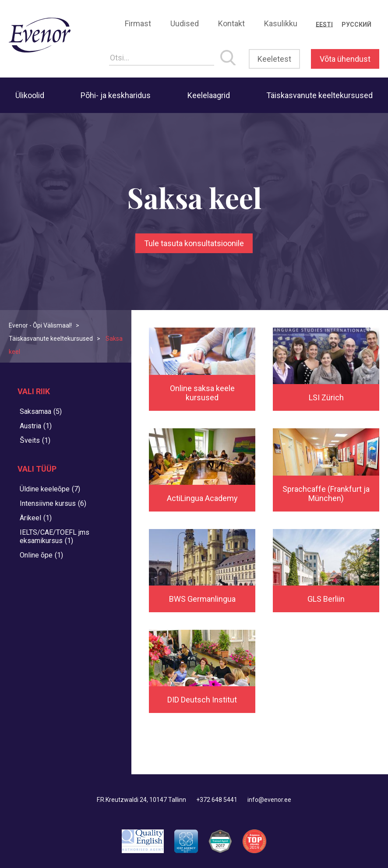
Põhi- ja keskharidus (116, 95)
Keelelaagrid (209, 95)
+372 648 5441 (217, 800)
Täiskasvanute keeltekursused (319, 95)
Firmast (138, 23)
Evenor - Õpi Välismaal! (40, 325)
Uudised (185, 23)
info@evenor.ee (269, 800)
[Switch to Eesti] (324, 25)
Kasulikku (281, 23)
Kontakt (231, 23)
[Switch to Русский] (356, 25)
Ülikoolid (30, 95)
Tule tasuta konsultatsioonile (194, 243)
